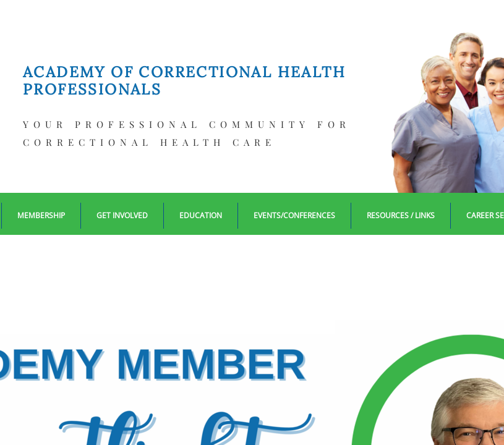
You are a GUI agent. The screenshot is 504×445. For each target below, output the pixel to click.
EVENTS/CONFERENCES (294, 215)
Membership (41, 215)
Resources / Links (401, 215)
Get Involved (122, 215)
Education (201, 215)
